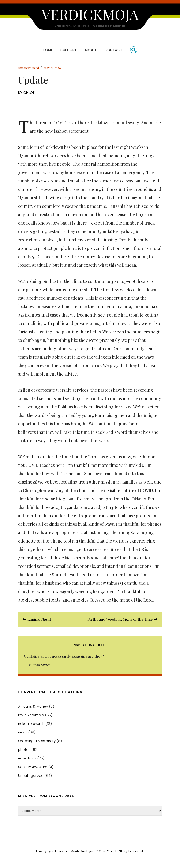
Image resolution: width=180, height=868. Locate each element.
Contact (114, 50)
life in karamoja (31, 715)
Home (48, 50)
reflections (27, 758)
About (91, 50)
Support (69, 50)
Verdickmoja (90, 14)
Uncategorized (28, 68)
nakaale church (31, 724)
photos (24, 749)
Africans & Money (33, 706)
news (23, 732)
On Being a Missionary (37, 741)
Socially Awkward (33, 767)
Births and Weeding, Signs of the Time (122, 619)
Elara (39, 851)
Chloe (29, 93)
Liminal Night (37, 619)
